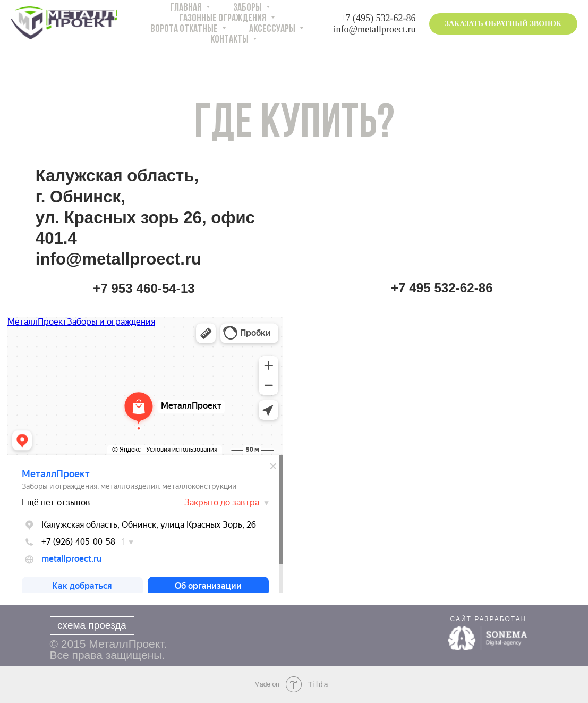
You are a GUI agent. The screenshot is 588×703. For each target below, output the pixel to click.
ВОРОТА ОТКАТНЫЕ (185, 29)
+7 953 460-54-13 (144, 288)
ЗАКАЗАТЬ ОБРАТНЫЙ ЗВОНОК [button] (503, 24)
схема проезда (92, 625)
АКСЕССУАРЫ (273, 29)
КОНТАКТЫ (230, 40)
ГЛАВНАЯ (187, 8)
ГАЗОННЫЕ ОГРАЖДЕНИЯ (224, 19)
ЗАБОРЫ (248, 8)
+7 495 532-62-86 (442, 288)
